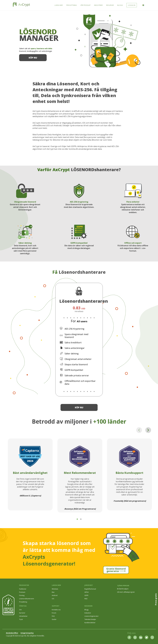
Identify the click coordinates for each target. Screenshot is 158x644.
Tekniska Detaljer (90, 619)
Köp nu (33, 58)
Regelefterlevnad (90, 589)
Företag (22, 595)
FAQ (53, 616)
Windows (55, 589)
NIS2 (86, 599)
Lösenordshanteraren (27, 599)
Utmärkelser (23, 616)
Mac (53, 592)
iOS (53, 599)
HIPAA (87, 592)
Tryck (21, 619)
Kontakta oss (56, 610)
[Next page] (148, 430)
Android (55, 595)
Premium (22, 592)
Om (20, 610)
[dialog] (154, 639)
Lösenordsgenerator (91, 616)
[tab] (77, 519)
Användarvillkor (12, 633)
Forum (54, 613)
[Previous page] (139, 430)
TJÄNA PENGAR (123, 586)
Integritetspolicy (27, 633)
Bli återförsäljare (123, 589)
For (79, 321)
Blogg (86, 610)
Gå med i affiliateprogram (126, 592)
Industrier (88, 613)
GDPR (86, 595)
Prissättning (23, 602)
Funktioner (23, 589)
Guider (54, 619)
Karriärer (22, 613)
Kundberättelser (90, 623)
